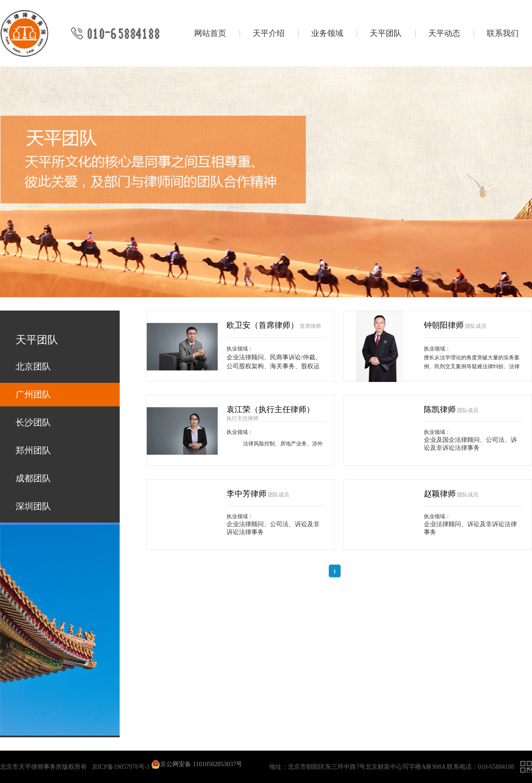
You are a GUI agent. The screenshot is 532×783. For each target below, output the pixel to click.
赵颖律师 (440, 494)
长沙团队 (33, 422)
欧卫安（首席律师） (262, 325)
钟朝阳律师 (444, 325)
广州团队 (33, 394)
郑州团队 (33, 450)
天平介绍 (269, 33)
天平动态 (444, 33)
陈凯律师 (440, 409)
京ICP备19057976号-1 (121, 767)
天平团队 (386, 33)
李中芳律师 (246, 494)
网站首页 (210, 33)
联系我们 (503, 33)
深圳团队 (33, 506)
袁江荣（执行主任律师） (270, 409)
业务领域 (327, 33)
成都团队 (33, 478)
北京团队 (33, 366)
